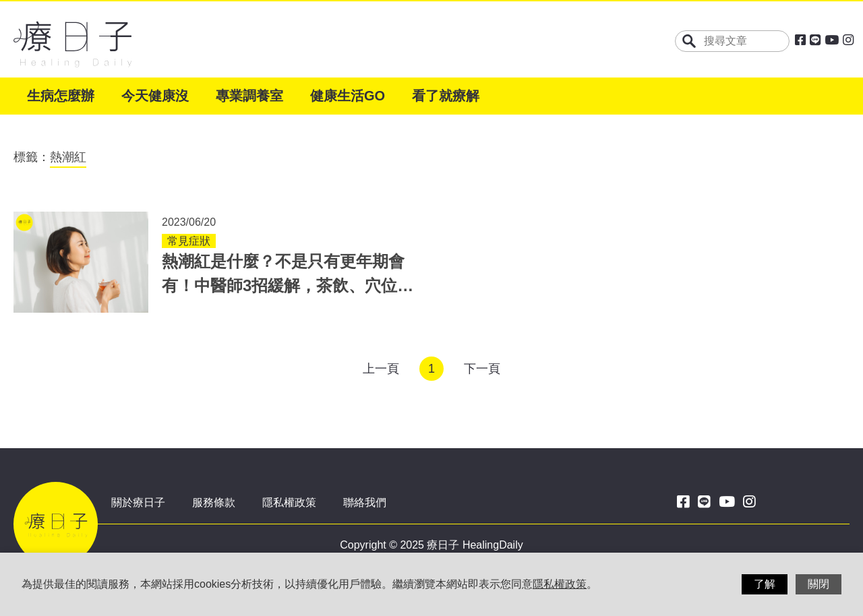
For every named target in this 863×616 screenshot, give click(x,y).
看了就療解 (446, 96)
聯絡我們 (365, 502)
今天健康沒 (155, 96)
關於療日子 (138, 502)
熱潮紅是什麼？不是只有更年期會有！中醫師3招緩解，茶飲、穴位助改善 (288, 285)
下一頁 (482, 369)
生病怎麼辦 (61, 96)
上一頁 (381, 369)
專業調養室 (249, 96)
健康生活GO (348, 96)
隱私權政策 (289, 502)
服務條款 (214, 502)
